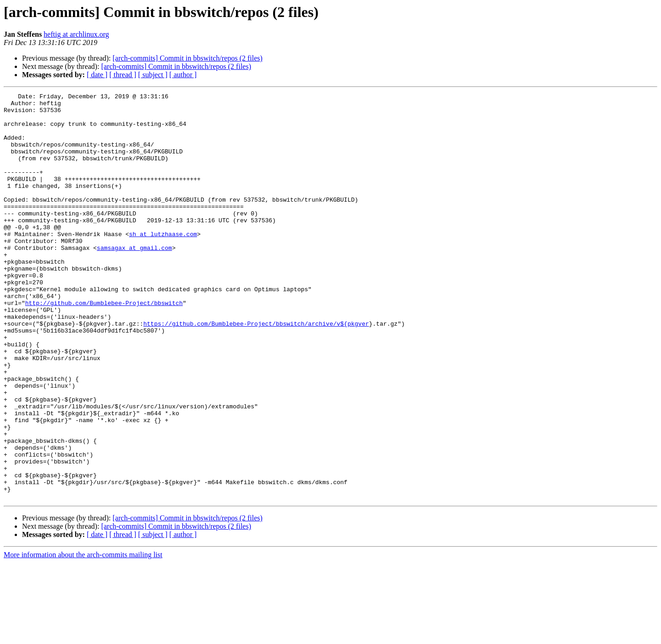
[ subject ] (153, 75)
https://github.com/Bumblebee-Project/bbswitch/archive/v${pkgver (256, 370)
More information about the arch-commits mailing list (83, 636)
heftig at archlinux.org (76, 34)
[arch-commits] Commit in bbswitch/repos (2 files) (188, 58)
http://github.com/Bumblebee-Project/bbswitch (104, 345)
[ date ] (97, 75)
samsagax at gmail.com (134, 279)
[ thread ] (123, 75)
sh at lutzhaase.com (163, 263)
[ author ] (183, 75)
